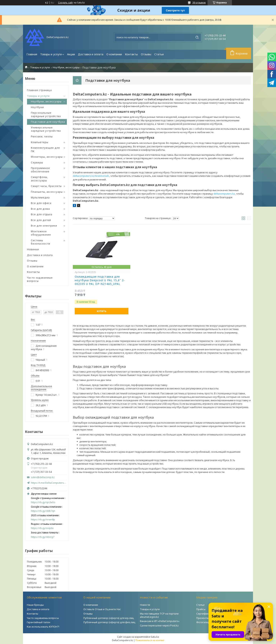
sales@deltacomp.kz (43, 477)
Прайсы (201, 609)
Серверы (37, 162)
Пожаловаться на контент (150, 640)
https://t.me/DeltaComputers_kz (49, 483)
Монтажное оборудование (41, 233)
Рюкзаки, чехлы (42, 136)
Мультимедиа (40, 197)
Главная (32, 54)
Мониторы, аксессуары (47, 157)
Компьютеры (40, 142)
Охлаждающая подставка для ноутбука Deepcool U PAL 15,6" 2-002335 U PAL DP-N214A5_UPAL (100, 280)
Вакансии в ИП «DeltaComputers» (160, 621)
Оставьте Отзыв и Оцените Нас (102, 609)
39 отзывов (199, 2)
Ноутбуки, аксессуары (66, 67)
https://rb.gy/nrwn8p (43, 520)
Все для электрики (44, 226)
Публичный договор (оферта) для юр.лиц (109, 618)
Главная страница (39, 90)
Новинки (33, 249)
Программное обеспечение (40, 170)
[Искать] (197, 37)
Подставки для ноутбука (48, 122)
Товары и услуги (51, 54)
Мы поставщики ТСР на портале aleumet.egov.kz (159, 615)
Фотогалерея (204, 622)
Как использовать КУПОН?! (43, 627)
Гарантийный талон (39, 622)
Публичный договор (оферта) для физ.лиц (109, 622)
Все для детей (41, 220)
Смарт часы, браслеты (46, 186)
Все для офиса (41, 203)
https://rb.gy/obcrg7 (43, 537)
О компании (114, 54)
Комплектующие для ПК (45, 149)
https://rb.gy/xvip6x (42, 528)
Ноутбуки (37, 107)
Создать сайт (65, 3)
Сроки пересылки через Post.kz (159, 625)
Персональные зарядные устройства (46, 114)
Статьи (159, 54)
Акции (71, 54)
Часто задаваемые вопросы (40, 279)
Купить (102, 311)
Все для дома (40, 209)
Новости (145, 605)
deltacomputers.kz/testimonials (91, 176)
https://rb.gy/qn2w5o (43, 502)
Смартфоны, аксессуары (39, 179)
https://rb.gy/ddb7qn (43, 511)
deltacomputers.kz (224, 194)
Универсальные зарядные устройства (46, 129)
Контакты (131, 54)
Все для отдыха (42, 214)
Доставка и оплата (91, 54)
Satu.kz (155, 637)
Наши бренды (35, 605)
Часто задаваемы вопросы (43, 618)
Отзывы (146, 54)
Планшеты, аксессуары (47, 192)
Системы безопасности (41, 242)
